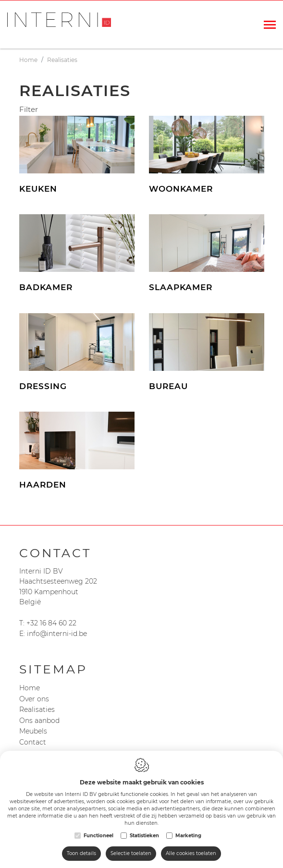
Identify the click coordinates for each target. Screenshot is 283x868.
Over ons (34, 699)
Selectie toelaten (131, 853)
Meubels (33, 731)
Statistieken (144, 836)
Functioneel (98, 836)
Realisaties (37, 709)
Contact (33, 742)
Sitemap (53, 669)
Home (30, 688)
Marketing (188, 836)
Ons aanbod (39, 721)
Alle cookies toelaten (191, 853)
